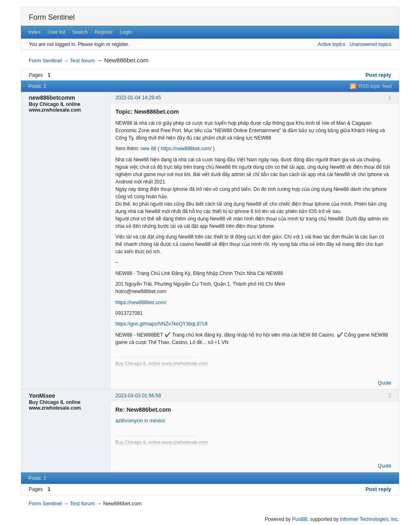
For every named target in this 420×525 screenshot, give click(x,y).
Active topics (331, 44)
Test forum (83, 61)
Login (126, 32)
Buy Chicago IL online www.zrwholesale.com (162, 363)
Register (104, 32)
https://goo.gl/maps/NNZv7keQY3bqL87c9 (161, 324)
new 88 (149, 149)
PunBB (300, 519)
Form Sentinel (52, 17)
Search (80, 32)
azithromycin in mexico (140, 421)
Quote (385, 383)
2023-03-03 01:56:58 (138, 396)
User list (56, 32)
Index (35, 32)
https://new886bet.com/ (186, 149)
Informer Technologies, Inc (369, 519)
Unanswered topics (370, 44)
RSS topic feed (375, 86)
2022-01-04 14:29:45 (138, 98)
